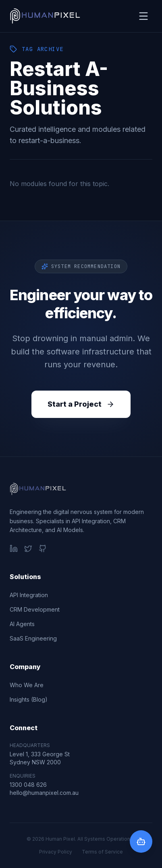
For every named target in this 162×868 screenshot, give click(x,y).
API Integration (29, 595)
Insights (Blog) (29, 699)
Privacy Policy (56, 852)
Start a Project (81, 404)
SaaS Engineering (33, 638)
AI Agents (22, 624)
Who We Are (27, 685)
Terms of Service (102, 852)
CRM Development (35, 609)
